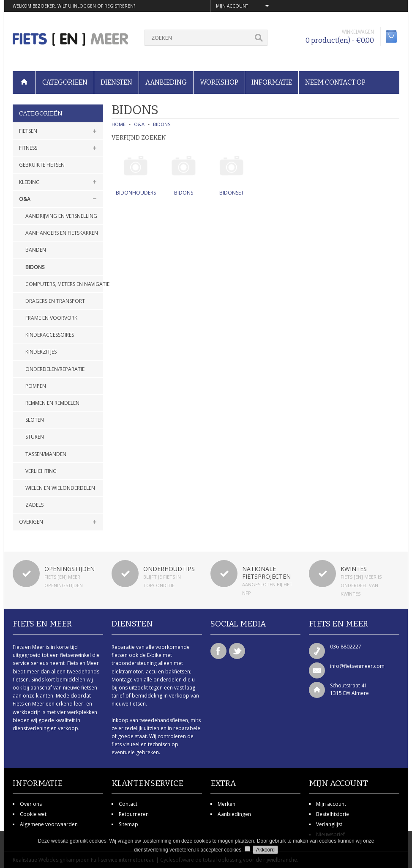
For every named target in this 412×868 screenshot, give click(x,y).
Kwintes (354, 569)
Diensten (116, 82)
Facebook (218, 651)
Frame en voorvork (51, 318)
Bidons (35, 267)
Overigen (31, 522)
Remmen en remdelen (52, 403)
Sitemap (128, 824)
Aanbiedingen (234, 814)
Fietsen (28, 131)
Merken (226, 804)
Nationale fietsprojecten (266, 573)
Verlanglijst (329, 824)
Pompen (36, 386)
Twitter (237, 651)
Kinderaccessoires (50, 335)
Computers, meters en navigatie (64, 284)
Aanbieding (166, 82)
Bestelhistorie (333, 814)
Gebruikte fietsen (42, 165)
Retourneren (134, 814)
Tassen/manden (46, 454)
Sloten (35, 420)
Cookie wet (33, 814)
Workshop (219, 82)
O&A (25, 199)
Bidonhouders (136, 193)
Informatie (272, 82)
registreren (119, 6)
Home (119, 124)
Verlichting (41, 471)
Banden (36, 250)
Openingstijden (70, 569)
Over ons (31, 804)
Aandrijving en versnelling (61, 216)
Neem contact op (335, 82)
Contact (128, 804)
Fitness (28, 148)
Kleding (29, 182)
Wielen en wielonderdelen (60, 488)
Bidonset (232, 193)
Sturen (35, 437)
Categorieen (65, 82)
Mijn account (331, 804)
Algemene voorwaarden (49, 824)
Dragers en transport (55, 301)
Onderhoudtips (169, 569)
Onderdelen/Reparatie (55, 369)
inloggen (84, 6)
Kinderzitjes (41, 352)
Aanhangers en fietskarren (62, 233)
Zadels (34, 505)
